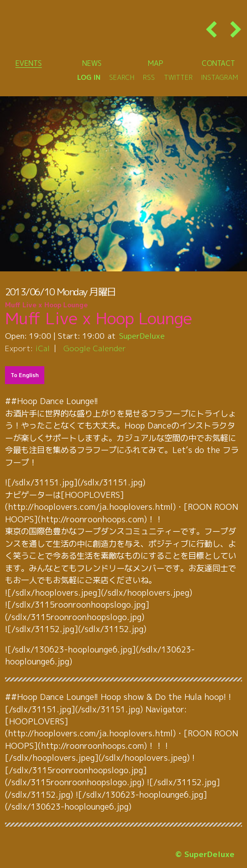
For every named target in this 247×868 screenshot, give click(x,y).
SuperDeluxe (142, 336)
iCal (43, 348)
